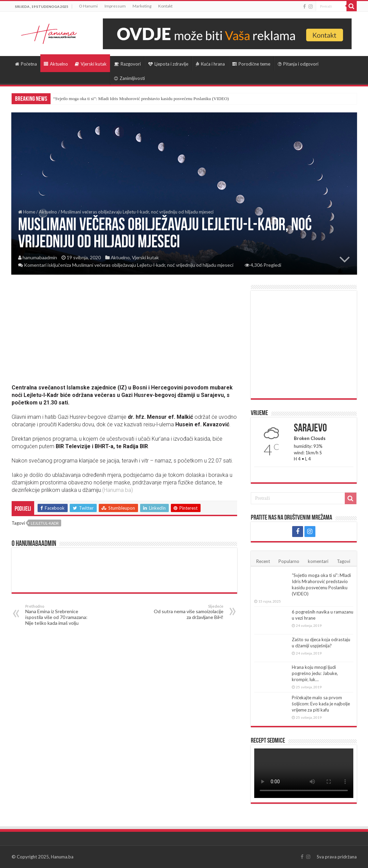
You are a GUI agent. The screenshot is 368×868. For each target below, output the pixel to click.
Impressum (115, 6)
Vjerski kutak (91, 64)
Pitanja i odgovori (298, 64)
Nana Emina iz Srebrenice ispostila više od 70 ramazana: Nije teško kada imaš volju (60, 615)
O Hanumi (88, 6)
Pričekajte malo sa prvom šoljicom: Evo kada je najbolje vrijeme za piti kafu (321, 704)
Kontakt (165, 6)
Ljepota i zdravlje (168, 64)
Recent (263, 561)
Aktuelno (56, 64)
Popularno (289, 561)
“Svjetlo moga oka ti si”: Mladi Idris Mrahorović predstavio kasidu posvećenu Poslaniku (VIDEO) (141, 99)
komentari (318, 561)
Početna (26, 64)
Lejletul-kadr (45, 523)
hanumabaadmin (40, 257)
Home (27, 212)
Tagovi (344, 561)
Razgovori (127, 64)
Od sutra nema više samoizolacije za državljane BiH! (188, 612)
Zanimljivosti (130, 78)
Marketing (142, 6)
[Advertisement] (124, 333)
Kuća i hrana (210, 64)
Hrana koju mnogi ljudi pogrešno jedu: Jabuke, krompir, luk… (315, 673)
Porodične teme (251, 64)
